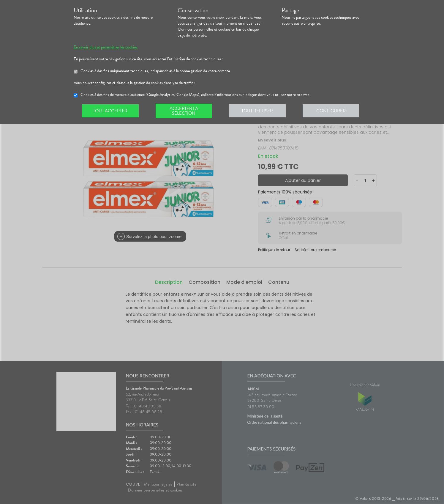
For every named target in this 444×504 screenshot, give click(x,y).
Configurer (334, 111)
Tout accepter (111, 111)
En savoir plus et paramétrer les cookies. (106, 47)
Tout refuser (259, 111)
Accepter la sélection (185, 111)
